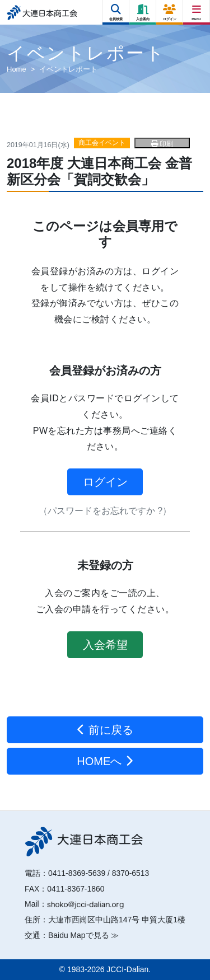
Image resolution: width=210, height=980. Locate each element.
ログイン (105, 482)
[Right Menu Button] (197, 10)
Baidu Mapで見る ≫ (83, 935)
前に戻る (105, 730)
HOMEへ (105, 761)
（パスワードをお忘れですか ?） (105, 511)
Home (17, 69)
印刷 (162, 144)
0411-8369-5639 (77, 873)
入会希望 (105, 645)
